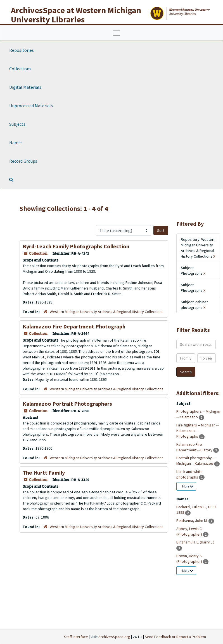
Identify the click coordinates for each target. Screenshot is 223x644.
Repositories (22, 50)
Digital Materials (25, 87)
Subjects (17, 124)
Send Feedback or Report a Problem (175, 637)
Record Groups (23, 161)
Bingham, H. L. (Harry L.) (195, 542)
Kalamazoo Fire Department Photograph (74, 326)
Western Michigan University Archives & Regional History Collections (107, 312)
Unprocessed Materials (31, 106)
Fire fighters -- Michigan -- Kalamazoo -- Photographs (197, 431)
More (188, 486)
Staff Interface (76, 637)
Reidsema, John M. (192, 521)
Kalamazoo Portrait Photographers (67, 404)
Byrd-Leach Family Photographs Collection (76, 246)
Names (16, 143)
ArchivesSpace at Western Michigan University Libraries (76, 15)
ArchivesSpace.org (114, 637)
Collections (20, 69)
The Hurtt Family (44, 473)
